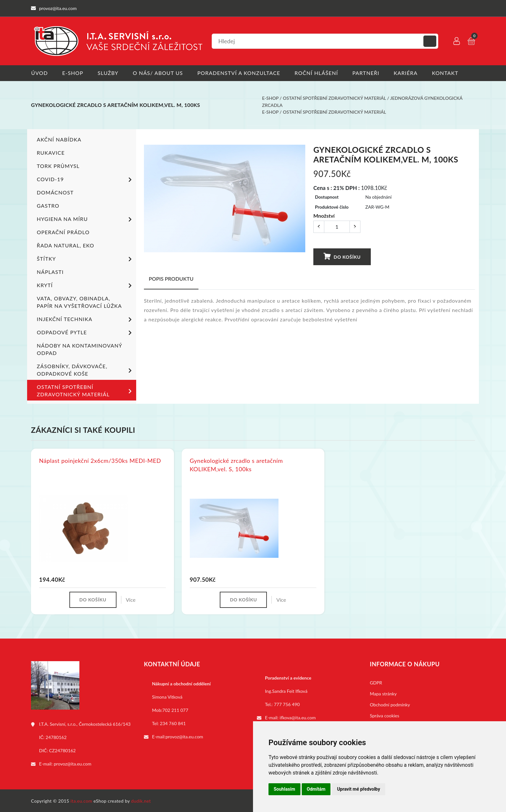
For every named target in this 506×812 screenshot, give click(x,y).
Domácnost (55, 192)
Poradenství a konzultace (239, 73)
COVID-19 (85, 179)
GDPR (376, 682)
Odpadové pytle (85, 332)
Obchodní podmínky (390, 704)
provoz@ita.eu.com (73, 763)
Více (131, 599)
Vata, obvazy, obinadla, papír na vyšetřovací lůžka (79, 301)
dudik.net (141, 800)
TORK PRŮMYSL (58, 165)
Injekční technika (85, 319)
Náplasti (50, 271)
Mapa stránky (383, 693)
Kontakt (446, 73)
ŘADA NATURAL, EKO (66, 245)
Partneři (367, 73)
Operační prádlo (63, 231)
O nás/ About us (158, 73)
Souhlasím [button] (284, 789)
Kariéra (407, 73)
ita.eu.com (81, 800)
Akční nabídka (59, 139)
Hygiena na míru (85, 219)
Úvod (39, 73)
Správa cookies (385, 715)
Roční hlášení (317, 73)
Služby (108, 73)
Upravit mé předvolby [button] (358, 789)
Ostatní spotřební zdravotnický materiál (334, 98)
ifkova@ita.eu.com (298, 717)
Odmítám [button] (316, 789)
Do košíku (342, 256)
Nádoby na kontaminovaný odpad (79, 349)
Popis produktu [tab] (171, 278)
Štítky (85, 259)
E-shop (73, 73)
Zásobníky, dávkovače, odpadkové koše (85, 369)
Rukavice (51, 152)
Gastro (48, 205)
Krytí (85, 285)
